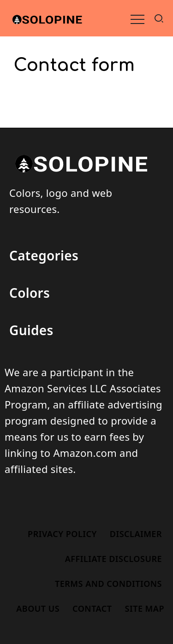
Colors (30, 293)
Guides (31, 330)
